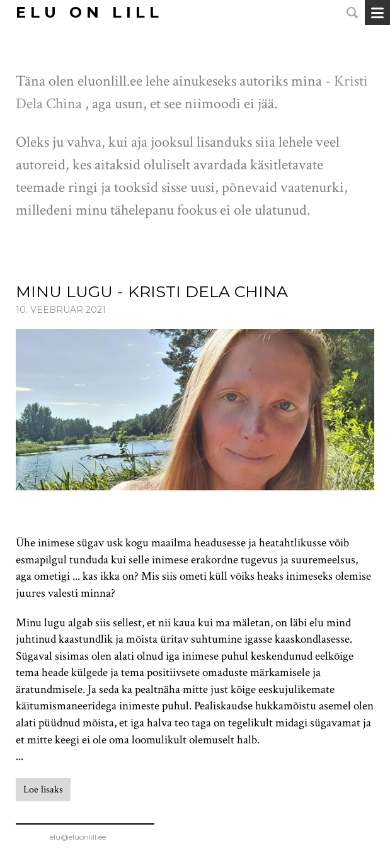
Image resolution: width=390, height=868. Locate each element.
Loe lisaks (43, 790)
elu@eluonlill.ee (85, 837)
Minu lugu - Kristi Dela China (152, 291)
